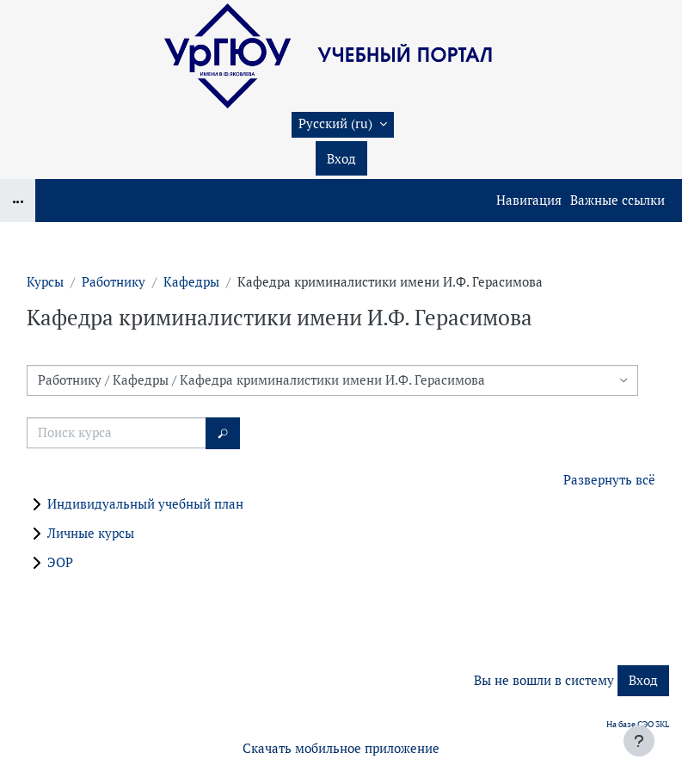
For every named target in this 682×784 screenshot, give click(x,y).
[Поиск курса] (117, 433)
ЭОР (60, 562)
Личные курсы (91, 533)
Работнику (114, 282)
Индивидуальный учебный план (145, 504)
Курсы (45, 282)
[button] (343, 125)
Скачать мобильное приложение (341, 748)
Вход (341, 159)
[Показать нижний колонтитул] (639, 741)
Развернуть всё (609, 480)
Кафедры (191, 282)
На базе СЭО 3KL (638, 724)
